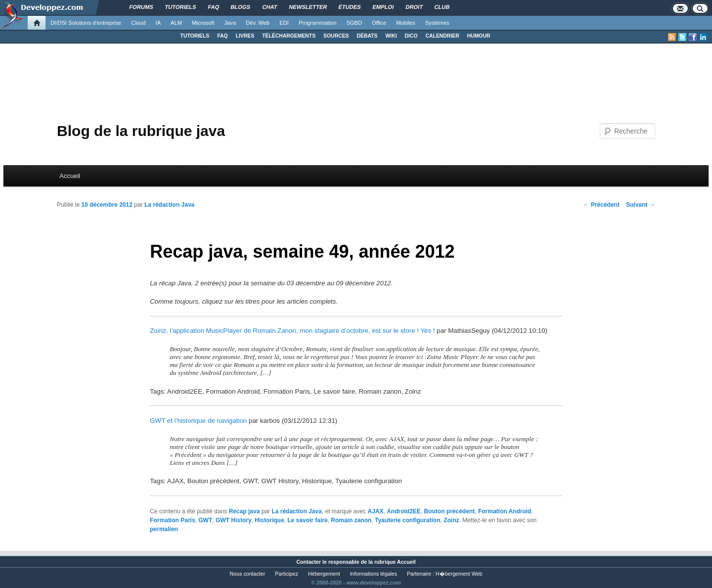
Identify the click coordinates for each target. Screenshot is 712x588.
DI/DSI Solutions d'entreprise (86, 23)
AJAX (376, 511)
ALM (176, 23)
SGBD (354, 23)
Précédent (601, 205)
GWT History (234, 520)
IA (158, 23)
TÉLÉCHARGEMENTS (289, 36)
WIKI (391, 36)
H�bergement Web (459, 574)
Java (230, 23)
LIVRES (245, 36)
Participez (287, 574)
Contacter (309, 562)
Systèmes (437, 23)
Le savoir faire (307, 520)
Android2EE (404, 511)
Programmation (317, 23)
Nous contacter (248, 574)
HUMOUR (479, 36)
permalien (164, 529)
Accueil (70, 176)
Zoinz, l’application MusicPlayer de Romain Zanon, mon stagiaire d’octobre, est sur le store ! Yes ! (292, 331)
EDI (284, 23)
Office (379, 23)
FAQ (222, 36)
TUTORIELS (195, 36)
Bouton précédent (450, 511)
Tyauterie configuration (407, 520)
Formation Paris (172, 520)
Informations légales (374, 574)
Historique (269, 520)
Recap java (245, 511)
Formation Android (505, 511)
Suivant (641, 205)
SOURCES (336, 36)
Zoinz (451, 520)
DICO (411, 36)
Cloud (138, 23)
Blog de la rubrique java (141, 131)
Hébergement (324, 574)
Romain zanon (351, 520)
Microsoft (203, 23)
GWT (205, 520)
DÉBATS (367, 36)
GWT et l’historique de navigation (198, 421)
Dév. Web (258, 23)
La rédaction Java (169, 205)
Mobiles (406, 23)
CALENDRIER (443, 36)
